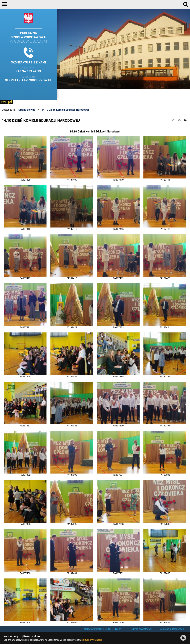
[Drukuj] (185, 120)
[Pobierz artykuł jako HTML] (179, 120)
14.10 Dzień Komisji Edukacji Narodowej (65, 110)
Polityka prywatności (141, 629)
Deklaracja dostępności (172, 629)
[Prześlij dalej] (173, 120)
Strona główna (27, 110)
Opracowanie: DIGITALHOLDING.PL (103, 629)
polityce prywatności (92, 640)
